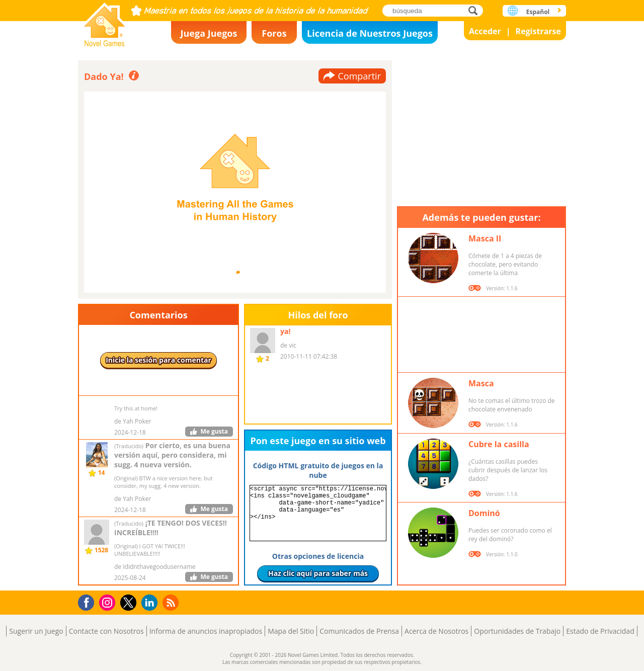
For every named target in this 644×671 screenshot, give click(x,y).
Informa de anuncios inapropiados (206, 631)
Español (538, 12)
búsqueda (476, 10)
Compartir (359, 76)
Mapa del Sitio (291, 631)
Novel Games (105, 21)
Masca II (485, 238)
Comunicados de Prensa (359, 631)
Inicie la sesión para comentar (158, 360)
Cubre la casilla (499, 444)
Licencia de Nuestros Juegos (370, 33)
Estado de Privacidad (600, 631)
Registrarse (538, 31)
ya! (285, 331)
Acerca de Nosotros (436, 631)
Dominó (484, 513)
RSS (172, 602)
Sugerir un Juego (36, 631)
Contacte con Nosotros (106, 631)
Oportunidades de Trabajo (517, 631)
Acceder (485, 31)
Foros (274, 33)
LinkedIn (151, 603)
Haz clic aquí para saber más (318, 573)
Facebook (89, 601)
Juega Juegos (209, 33)
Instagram (109, 602)
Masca (481, 383)
